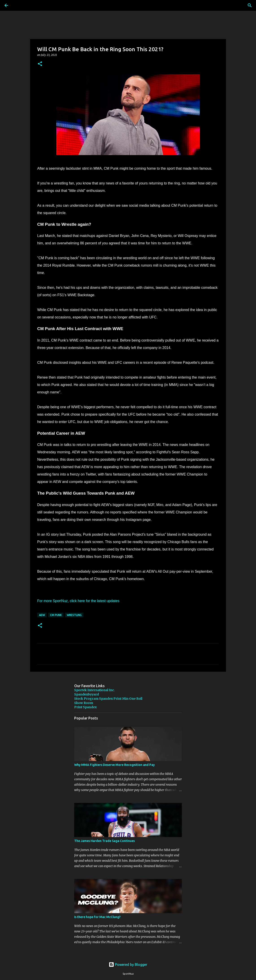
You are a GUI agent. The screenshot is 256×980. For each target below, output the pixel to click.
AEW (42, 615)
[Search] (19, 5)
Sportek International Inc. (94, 690)
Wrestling (74, 615)
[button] (40, 64)
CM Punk (56, 615)
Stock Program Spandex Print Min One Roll (108, 699)
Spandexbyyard (87, 694)
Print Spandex (85, 707)
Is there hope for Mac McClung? (97, 917)
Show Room (84, 703)
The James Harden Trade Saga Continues (104, 841)
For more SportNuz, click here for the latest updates (78, 601)
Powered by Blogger (128, 965)
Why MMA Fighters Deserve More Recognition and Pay (114, 765)
